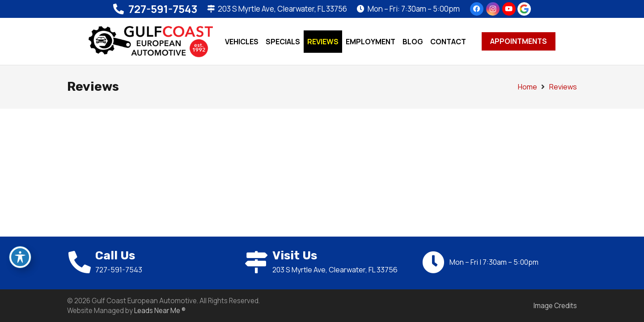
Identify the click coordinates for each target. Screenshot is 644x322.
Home (527, 87)
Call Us (115, 256)
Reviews (563, 87)
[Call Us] (81, 262)
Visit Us (295, 256)
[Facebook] (477, 9)
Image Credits (555, 306)
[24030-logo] (151, 42)
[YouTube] (509, 9)
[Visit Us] (258, 262)
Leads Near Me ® (160, 311)
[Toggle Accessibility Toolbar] (20, 257)
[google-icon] (524, 9)
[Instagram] (493, 9)
